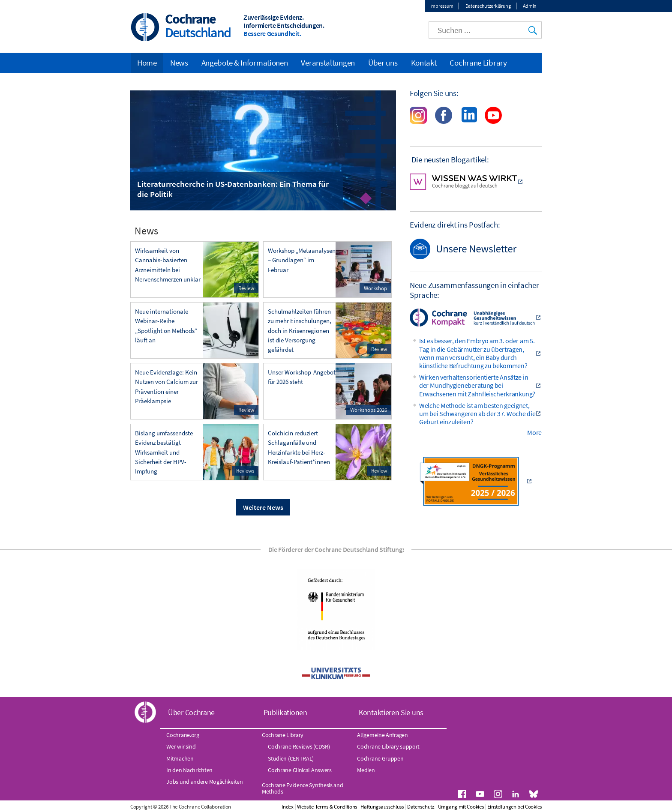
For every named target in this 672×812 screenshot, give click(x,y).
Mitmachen (180, 758)
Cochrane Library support (388, 746)
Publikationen (285, 712)
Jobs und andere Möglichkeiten (204, 782)
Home (147, 63)
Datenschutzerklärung (488, 6)
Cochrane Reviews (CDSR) (299, 746)
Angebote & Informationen (245, 63)
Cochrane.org (183, 735)
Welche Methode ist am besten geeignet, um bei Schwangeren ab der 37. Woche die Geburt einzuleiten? (477, 413)
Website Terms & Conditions (327, 807)
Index (288, 807)
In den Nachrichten (189, 770)
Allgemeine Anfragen (382, 735)
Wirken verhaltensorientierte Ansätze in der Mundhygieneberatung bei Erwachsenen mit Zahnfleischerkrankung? (477, 385)
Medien (366, 770)
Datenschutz (421, 807)
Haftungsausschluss (382, 807)
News (179, 63)
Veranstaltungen (328, 63)
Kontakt (424, 63)
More (534, 432)
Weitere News (263, 507)
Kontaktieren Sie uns (391, 712)
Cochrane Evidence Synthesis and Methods (303, 788)
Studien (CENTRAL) (291, 758)
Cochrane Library (478, 63)
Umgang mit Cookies (461, 807)
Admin (530, 6)
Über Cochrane (191, 712)
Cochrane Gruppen (380, 758)
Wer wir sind (181, 746)
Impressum (442, 6)
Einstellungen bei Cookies (515, 807)
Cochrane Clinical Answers (300, 770)
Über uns (383, 63)
